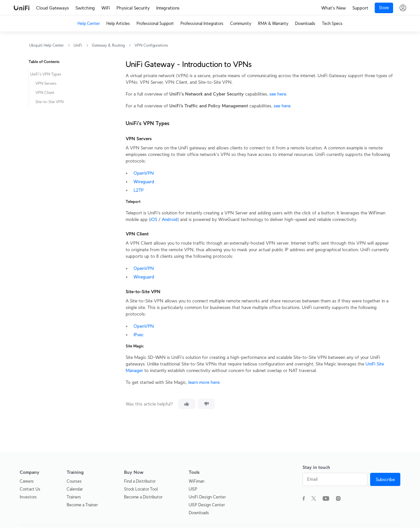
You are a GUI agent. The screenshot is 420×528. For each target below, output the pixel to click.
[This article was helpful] (187, 404)
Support (360, 8)
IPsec (139, 335)
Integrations (168, 8)
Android (170, 219)
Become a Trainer (82, 505)
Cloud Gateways (52, 8)
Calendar (75, 489)
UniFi (78, 45)
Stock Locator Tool (141, 489)
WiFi (106, 8)
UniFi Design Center (207, 497)
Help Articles (118, 23)
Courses (74, 481)
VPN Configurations (151, 45)
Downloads (305, 23)
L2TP (139, 190)
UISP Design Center (207, 505)
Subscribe (385, 479)
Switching (85, 8)
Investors (28, 497)
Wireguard (144, 182)
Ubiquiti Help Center (46, 45)
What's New (334, 8)
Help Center (89, 23)
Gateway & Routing (108, 45)
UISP (193, 489)
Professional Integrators (202, 23)
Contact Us (30, 489)
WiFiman (197, 481)
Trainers (74, 497)
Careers (27, 481)
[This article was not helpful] (206, 404)
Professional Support (155, 23)
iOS (154, 219)
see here (278, 94)
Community (241, 23)
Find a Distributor (140, 481)
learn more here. (204, 382)
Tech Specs (332, 23)
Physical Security (133, 8)
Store (384, 8)
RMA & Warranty (273, 23)
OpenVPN (144, 173)
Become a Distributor (143, 497)
